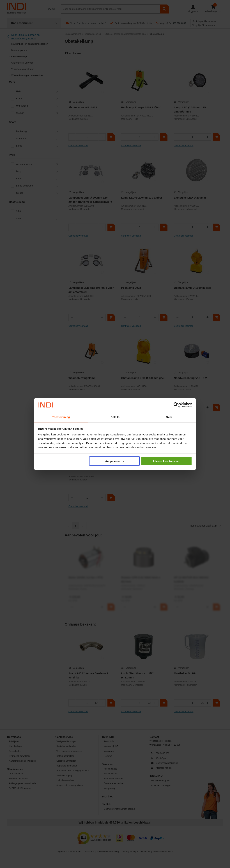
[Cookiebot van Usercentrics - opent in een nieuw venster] (176, 405)
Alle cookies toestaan (166, 461)
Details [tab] (115, 417)
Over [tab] (169, 417)
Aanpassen (115, 461)
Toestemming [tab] (61, 417)
